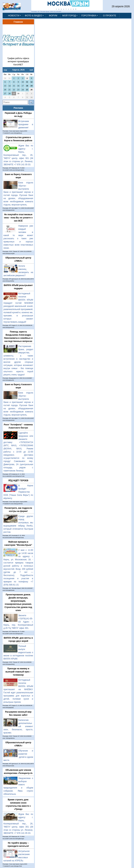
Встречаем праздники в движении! (26, 124)
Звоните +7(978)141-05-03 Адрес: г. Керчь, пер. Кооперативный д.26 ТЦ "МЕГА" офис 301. (18, 622)
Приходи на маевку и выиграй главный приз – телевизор (18, 672)
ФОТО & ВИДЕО (33, 16)
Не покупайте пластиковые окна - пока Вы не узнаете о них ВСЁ (18, 218)
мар (5, 70)
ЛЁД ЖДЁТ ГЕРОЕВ (18, 481)
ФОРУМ (53, 16)
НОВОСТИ (14, 16)
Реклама (18, 108)
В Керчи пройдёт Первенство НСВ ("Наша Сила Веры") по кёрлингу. (18, 492)
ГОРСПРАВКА (89, 16)
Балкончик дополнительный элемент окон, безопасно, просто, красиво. (18, 726)
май (31, 70)
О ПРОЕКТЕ (109, 16)
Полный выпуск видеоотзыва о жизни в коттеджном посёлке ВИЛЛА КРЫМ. (18, 652)
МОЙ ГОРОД (69, 16)
